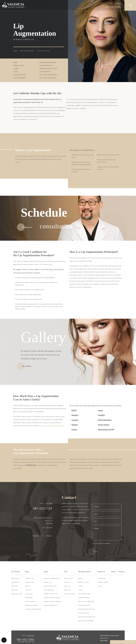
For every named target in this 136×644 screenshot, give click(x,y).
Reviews (122, 572)
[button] (4, 640)
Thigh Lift (29, 590)
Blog (100, 586)
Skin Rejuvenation (27, 51)
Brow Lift (68, 590)
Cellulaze (29, 594)
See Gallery (27, 366)
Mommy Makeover (32, 605)
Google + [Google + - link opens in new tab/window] (49, 536)
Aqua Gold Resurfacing (48, 75)
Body (27, 572)
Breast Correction (51, 594)
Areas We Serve (17, 594)
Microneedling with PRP (48, 69)
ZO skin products (104, 425)
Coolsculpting (31, 601)
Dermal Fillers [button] (19, 65)
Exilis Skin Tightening (48, 78)
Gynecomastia (49, 590)
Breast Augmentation (52, 578)
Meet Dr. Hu (15, 578)
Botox (80, 578)
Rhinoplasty (69, 578)
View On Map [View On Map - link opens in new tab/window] (47, 528)
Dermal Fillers (83, 582)
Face (66, 572)
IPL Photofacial (45, 72)
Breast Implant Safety (52, 598)
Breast (46, 572)
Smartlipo (29, 598)
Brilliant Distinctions (48, 62)
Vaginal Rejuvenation (33, 609)
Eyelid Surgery (70, 594)
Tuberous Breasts (50, 605)
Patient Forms (103, 582)
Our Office (15, 582)
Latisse (16, 69)
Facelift (67, 582)
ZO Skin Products (46, 65)
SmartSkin (101, 415)
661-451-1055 (113, 7)
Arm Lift (28, 586)
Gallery (113, 572)
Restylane (75, 415)
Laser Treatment (84, 598)
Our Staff (15, 586)
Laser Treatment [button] (19, 78)
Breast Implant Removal (53, 601)
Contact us (27, 227)
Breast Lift (48, 582)
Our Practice (16, 572)
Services (14, 590)
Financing (102, 578)
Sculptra (74, 430)
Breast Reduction (50, 586)
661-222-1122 (31, 465)
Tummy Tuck (29, 578)
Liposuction (29, 582)
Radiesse (75, 425)
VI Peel (16, 72)
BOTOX (15, 62)
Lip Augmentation (43, 51)
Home (15, 51)
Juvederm (75, 420)
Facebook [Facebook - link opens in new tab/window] (36, 536)
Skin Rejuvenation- (85, 572)
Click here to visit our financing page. (51, 426)
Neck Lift (67, 586)
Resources (102, 572)
